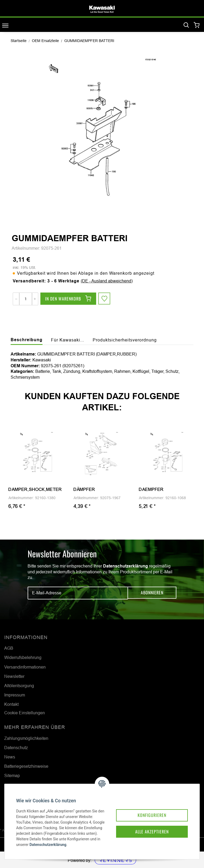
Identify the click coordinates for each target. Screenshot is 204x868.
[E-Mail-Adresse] (78, 593)
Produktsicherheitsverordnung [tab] (125, 340)
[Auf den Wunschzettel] (105, 299)
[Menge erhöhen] (35, 299)
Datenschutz (16, 748)
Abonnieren (152, 593)
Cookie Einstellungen (25, 713)
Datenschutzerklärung (126, 566)
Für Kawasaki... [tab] (68, 340)
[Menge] (26, 299)
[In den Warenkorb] (68, 299)
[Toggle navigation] (5, 25)
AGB (9, 648)
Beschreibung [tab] (27, 340)
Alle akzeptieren (148, 825)
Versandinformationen (25, 667)
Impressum (15, 695)
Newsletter (14, 676)
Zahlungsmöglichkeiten (26, 738)
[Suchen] (186, 25)
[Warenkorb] (197, 25)
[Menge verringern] (16, 299)
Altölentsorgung (19, 686)
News (10, 757)
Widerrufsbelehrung (23, 657)
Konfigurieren (148, 808)
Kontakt (11, 704)
